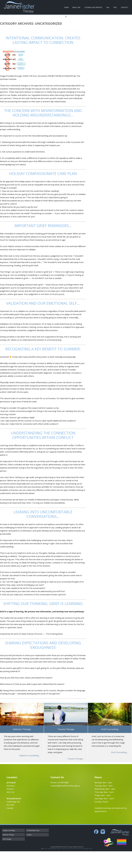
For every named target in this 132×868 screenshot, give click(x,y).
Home (66, 7)
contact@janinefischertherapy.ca (65, 802)
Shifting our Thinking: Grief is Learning (43, 620)
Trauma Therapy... (76, 775)
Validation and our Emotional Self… (43, 320)
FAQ (108, 7)
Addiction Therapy (8, 851)
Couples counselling (9, 847)
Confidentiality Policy (33, 847)
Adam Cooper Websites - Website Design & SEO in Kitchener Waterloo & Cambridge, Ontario (68, 865)
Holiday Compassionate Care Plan (43, 190)
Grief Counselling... (120, 769)
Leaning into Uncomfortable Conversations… (43, 531)
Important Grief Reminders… (43, 242)
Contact (125, 7)
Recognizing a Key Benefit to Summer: (43, 366)
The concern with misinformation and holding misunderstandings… (43, 130)
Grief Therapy (7, 856)
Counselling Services (93, 7)
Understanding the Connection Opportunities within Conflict (43, 452)
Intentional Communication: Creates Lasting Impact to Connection (43, 57)
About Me (76, 7)
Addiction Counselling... (30, 772)
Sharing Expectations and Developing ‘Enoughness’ (43, 662)
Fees (115, 7)
